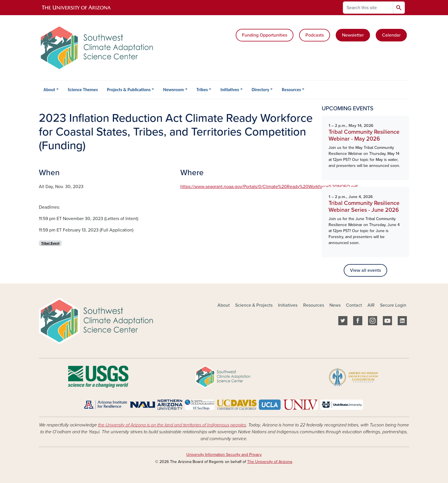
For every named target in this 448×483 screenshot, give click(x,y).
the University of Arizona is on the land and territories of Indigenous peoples (172, 425)
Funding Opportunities (265, 35)
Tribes (202, 90)
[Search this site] (368, 8)
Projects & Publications (129, 90)
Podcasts (315, 35)
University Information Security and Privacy (224, 455)
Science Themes (83, 90)
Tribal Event (50, 243)
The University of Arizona (270, 462)
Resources (291, 90)
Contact (354, 305)
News (335, 305)
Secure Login (393, 305)
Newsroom (173, 90)
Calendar (391, 35)
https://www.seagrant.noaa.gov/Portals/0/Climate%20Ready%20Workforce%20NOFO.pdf (269, 187)
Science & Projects (254, 305)
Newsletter (353, 35)
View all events (365, 270)
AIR (371, 305)
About (49, 90)
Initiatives (230, 90)
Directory (261, 90)
